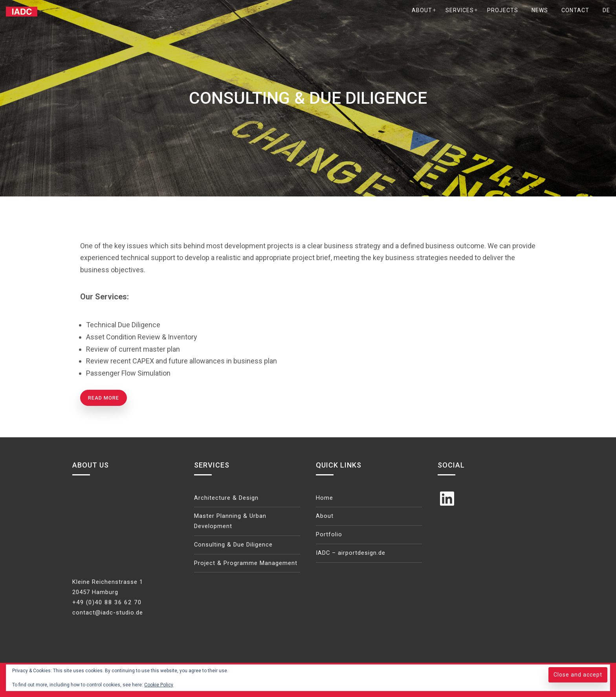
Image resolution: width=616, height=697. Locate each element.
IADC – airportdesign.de (351, 553)
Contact (575, 10)
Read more (104, 398)
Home (325, 498)
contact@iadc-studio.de (108, 613)
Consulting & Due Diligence (234, 545)
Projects (503, 10)
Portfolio (329, 535)
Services (460, 10)
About (422, 10)
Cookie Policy (159, 685)
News (540, 10)
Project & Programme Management (246, 563)
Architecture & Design (226, 498)
